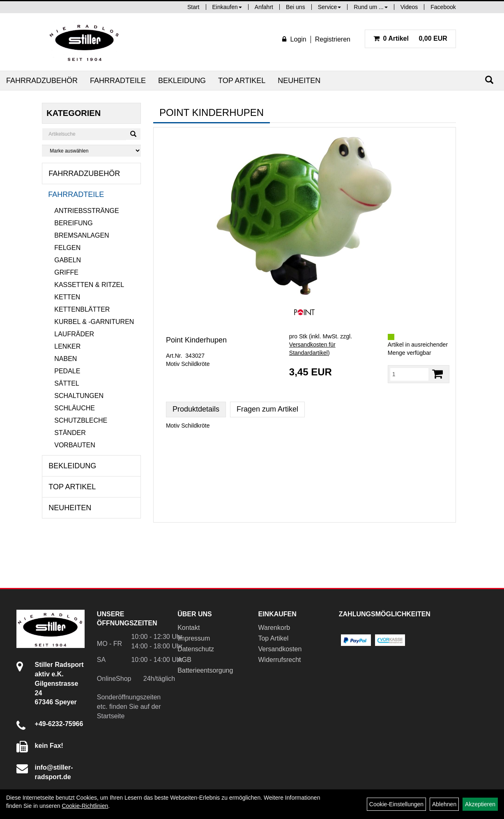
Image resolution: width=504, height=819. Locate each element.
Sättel (67, 383)
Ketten (67, 297)
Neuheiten (299, 81)
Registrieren (333, 39)
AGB (184, 660)
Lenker (67, 346)
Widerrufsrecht (279, 660)
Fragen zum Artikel (267, 409)
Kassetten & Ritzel (89, 285)
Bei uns (296, 7)
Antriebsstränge (86, 211)
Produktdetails (196, 409)
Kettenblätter (82, 309)
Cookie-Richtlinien (85, 806)
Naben (66, 359)
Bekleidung (182, 81)
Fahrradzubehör (42, 81)
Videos (409, 7)
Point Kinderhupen (196, 340)
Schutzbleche (81, 420)
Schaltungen (79, 396)
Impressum (194, 638)
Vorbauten (75, 445)
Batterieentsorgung (205, 670)
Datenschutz (196, 649)
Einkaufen (227, 7)
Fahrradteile (118, 81)
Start (193, 7)
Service (330, 7)
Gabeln (68, 260)
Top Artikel (242, 81)
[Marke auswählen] (91, 151)
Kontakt (189, 628)
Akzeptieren (480, 804)
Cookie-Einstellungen (396, 804)
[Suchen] (489, 80)
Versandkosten (280, 649)
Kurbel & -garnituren (94, 322)
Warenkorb (274, 628)
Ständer (70, 433)
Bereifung (73, 223)
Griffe (66, 272)
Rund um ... (371, 7)
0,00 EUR (410, 38)
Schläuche (75, 408)
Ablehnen (444, 804)
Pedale (67, 371)
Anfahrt (264, 7)
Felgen (67, 248)
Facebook (443, 7)
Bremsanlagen (82, 235)
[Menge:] (409, 374)
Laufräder (74, 334)
